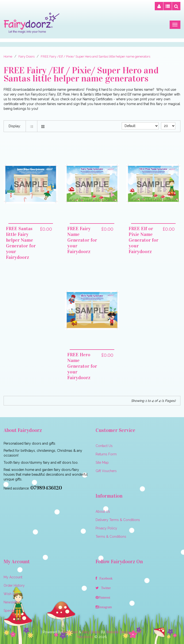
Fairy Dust (70, 632)
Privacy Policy (106, 528)
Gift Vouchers (106, 471)
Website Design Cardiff (124, 632)
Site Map (102, 463)
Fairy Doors (91, 632)
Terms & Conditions (111, 537)
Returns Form (106, 454)
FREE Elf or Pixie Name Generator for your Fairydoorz (144, 240)
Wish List (11, 594)
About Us (103, 511)
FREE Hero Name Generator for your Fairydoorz (82, 366)
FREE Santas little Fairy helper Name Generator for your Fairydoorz (21, 243)
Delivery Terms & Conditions (118, 520)
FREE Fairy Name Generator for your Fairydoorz (82, 240)
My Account (13, 577)
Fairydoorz (85, 637)
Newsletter (12, 602)
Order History (14, 585)
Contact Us (104, 446)
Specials (10, 611)
